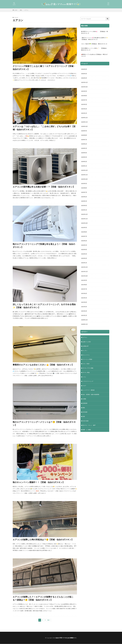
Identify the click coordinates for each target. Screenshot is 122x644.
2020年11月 (84, 324)
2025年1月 (84, 113)
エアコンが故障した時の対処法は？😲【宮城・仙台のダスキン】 (43, 540)
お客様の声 (85, 346)
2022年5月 (84, 245)
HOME (16, 10)
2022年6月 (84, 241)
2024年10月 (84, 126)
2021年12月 (84, 267)
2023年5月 (84, 201)
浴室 (84, 417)
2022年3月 (84, 254)
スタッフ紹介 (86, 364)
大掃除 (84, 399)
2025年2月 (84, 109)
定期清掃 (85, 404)
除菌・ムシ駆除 (87, 430)
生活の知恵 (85, 421)
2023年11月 (84, 175)
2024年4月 (84, 153)
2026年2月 (84, 78)
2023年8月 (84, 188)
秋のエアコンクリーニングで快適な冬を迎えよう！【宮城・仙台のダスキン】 (44, 246)
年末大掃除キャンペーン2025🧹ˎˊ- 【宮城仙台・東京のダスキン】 (94, 49)
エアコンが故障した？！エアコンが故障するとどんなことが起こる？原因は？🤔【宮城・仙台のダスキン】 (43, 598)
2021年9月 (84, 280)
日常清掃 (85, 412)
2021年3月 (84, 307)
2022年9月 (84, 228)
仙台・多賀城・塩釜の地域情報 (91, 395)
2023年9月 (84, 184)
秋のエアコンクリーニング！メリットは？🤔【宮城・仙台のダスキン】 (44, 423)
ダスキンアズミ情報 (88, 368)
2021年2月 (84, 311)
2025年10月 (84, 87)
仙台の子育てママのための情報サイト (66, 638)
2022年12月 (84, 214)
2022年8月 (84, 232)
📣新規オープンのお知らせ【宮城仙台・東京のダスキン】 (94, 55)
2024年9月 (84, 131)
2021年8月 (84, 285)
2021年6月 (84, 294)
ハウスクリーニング (88, 382)
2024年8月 (84, 135)
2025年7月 (84, 100)
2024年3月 (84, 157)
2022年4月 (84, 250)
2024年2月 (84, 162)
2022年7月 (84, 236)
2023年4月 (84, 206)
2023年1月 (84, 210)
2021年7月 (84, 289)
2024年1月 (84, 166)
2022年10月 (84, 223)
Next (49, 620)
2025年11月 (84, 82)
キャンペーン (86, 355)
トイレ (84, 377)
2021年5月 (84, 298)
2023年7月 (84, 192)
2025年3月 (84, 104)
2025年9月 (84, 91)
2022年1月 (84, 263)
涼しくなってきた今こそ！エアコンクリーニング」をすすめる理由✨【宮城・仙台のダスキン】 (44, 306)
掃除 (21, 10)
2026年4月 (84, 69)
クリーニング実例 (87, 360)
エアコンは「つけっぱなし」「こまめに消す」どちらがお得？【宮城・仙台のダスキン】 (44, 128)
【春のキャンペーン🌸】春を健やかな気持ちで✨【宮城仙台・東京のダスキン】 (94, 38)
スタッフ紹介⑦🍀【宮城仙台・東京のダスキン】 (94, 44)
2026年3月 (84, 74)
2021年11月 (84, 272)
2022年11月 (84, 219)
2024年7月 (84, 140)
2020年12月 (84, 320)
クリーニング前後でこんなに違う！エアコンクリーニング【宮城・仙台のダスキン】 (44, 68)
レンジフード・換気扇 (88, 390)
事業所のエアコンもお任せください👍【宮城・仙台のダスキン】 (43, 365)
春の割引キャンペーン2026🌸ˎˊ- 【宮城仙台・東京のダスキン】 (94, 32)
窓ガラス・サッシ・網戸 (89, 426)
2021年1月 (84, 316)
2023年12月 (84, 170)
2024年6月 (84, 144)
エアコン (26, 10)
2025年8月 (84, 96)
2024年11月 (84, 122)
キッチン (85, 351)
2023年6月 (84, 197)
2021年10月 (84, 276)
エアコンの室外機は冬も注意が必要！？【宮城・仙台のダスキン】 (44, 187)
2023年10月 (84, 179)
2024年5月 (84, 148)
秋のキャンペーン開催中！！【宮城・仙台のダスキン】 (39, 482)
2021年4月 (84, 302)
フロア (84, 386)
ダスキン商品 (86, 373)
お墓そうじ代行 (87, 342)
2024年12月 (84, 118)
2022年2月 (84, 258)
